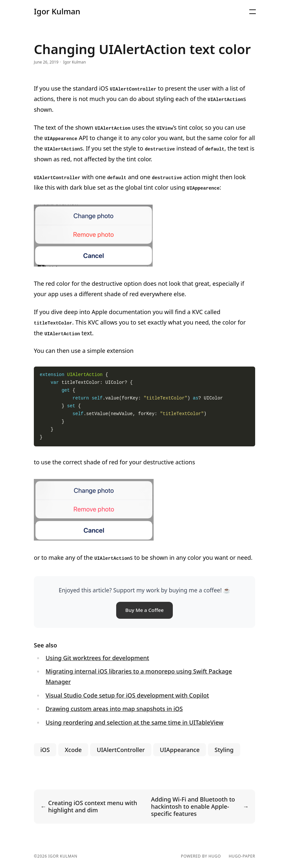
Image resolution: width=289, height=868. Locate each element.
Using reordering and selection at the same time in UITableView (134, 722)
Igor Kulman (57, 11)
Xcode (73, 750)
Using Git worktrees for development (97, 658)
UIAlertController (121, 750)
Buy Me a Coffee (144, 610)
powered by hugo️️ (201, 856)
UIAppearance (180, 750)
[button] (253, 12)
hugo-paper (242, 856)
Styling (224, 750)
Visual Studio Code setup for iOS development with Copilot (127, 695)
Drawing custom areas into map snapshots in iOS (114, 709)
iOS (45, 750)
